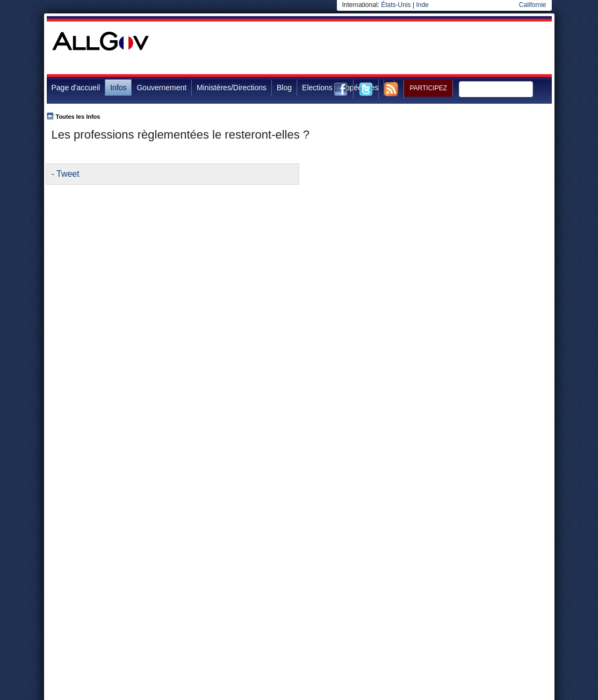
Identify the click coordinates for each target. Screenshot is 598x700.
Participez (428, 88)
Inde (422, 5)
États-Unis (396, 5)
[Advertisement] (356, 48)
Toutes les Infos (78, 117)
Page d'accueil (76, 88)
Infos (118, 88)
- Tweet (66, 174)
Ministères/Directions (232, 88)
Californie (533, 5)
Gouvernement (161, 88)
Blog (284, 88)
